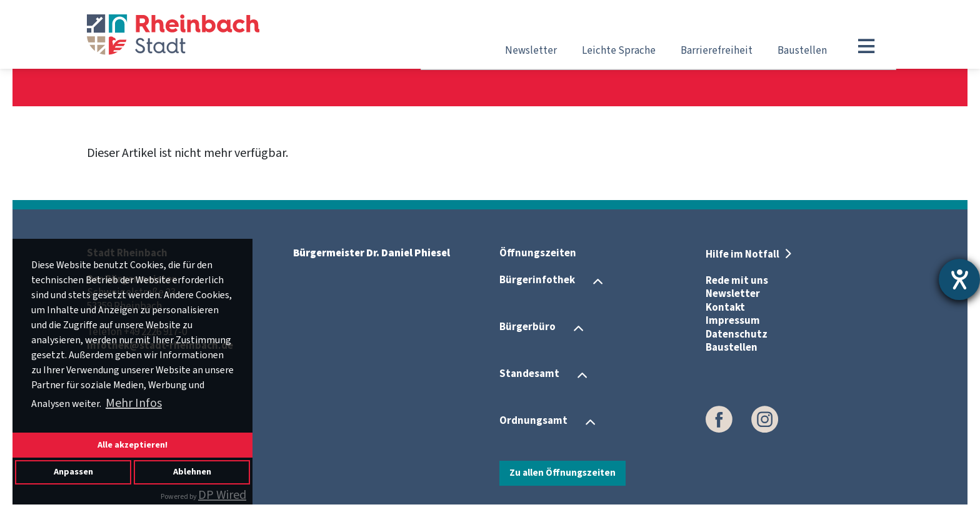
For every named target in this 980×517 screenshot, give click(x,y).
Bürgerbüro (527, 328)
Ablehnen (192, 472)
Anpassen (73, 472)
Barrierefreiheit (717, 51)
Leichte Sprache (619, 51)
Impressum (733, 321)
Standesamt (529, 374)
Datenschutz (737, 334)
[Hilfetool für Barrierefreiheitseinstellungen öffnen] (959, 279)
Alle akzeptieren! (132, 445)
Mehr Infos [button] (134, 403)
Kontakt (725, 308)
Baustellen (802, 51)
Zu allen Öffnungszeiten (562, 473)
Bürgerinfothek (537, 281)
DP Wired (222, 495)
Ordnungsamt (533, 421)
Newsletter (531, 51)
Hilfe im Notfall (743, 254)
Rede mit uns (737, 281)
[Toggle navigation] (866, 46)
